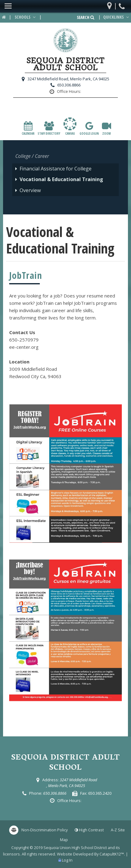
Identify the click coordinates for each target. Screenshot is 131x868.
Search (86, 17)
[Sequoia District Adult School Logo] (65, 41)
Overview (30, 190)
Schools (26, 17)
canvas (70, 126)
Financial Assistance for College (56, 169)
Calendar (28, 128)
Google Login (89, 128)
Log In (67, 860)
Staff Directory (49, 128)
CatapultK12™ (112, 854)
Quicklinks (117, 17)
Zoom (107, 128)
